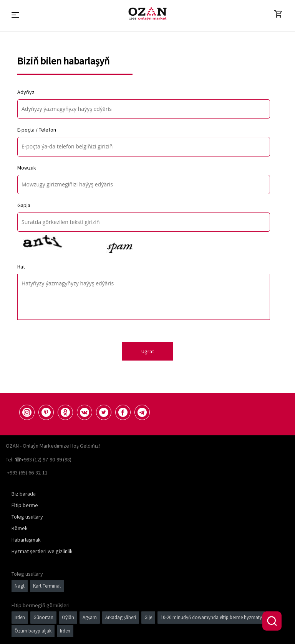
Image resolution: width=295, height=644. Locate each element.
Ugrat (148, 351)
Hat (21, 267)
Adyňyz (26, 92)
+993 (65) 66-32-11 (27, 473)
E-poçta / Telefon (37, 130)
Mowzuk (27, 168)
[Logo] (147, 14)
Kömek (20, 528)
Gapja (24, 205)
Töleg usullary (27, 517)
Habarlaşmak (26, 540)
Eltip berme (25, 505)
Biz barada (24, 494)
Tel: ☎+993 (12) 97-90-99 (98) (39, 460)
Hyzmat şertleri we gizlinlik (42, 551)
